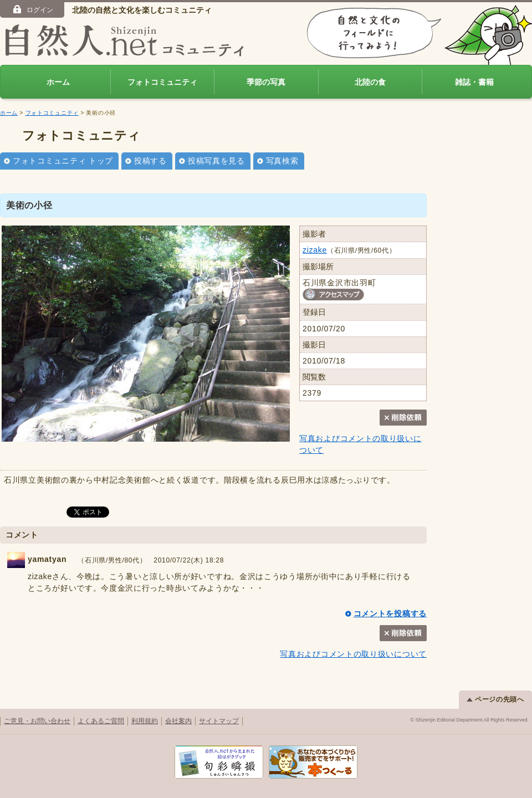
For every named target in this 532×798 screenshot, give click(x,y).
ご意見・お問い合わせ (37, 721)
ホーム (58, 82)
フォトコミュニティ (162, 82)
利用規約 (145, 721)
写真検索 (282, 161)
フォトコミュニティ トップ (63, 161)
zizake (315, 250)
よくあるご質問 (101, 721)
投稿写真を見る (216, 161)
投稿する (150, 161)
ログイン (32, 9)
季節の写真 (266, 82)
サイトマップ (219, 721)
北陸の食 (370, 82)
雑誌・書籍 (474, 82)
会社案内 (178, 721)
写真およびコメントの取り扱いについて (353, 654)
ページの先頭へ (495, 699)
